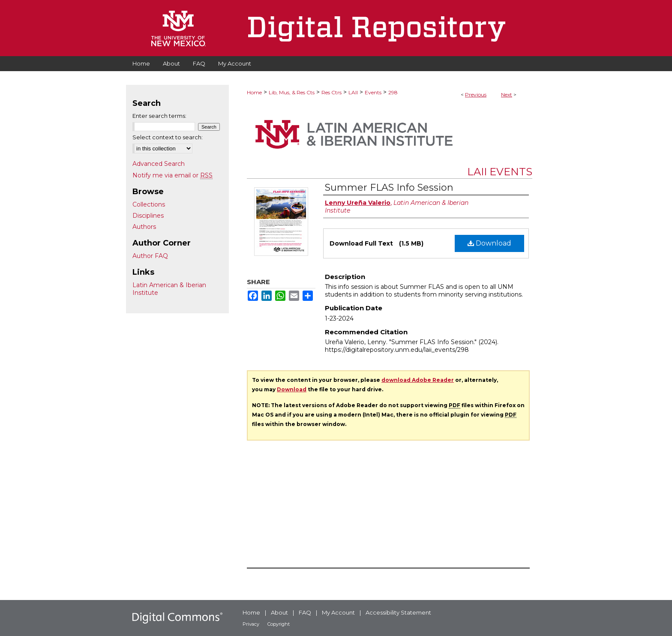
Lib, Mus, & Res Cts (292, 92)
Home (254, 92)
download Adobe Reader (418, 380)
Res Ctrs (331, 92)
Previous (476, 94)
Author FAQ (150, 256)
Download (489, 243)
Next (507, 94)
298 (393, 92)
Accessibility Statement (398, 612)
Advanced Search (159, 164)
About (279, 612)
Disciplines (148, 216)
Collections (149, 204)
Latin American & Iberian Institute (169, 289)
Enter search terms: (159, 116)
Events (373, 92)
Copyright (279, 624)
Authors (144, 227)
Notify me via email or (172, 175)
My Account (338, 612)
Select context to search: (168, 137)
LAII (353, 92)
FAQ (305, 612)
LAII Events (500, 172)
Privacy (251, 624)
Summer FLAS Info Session (389, 187)
